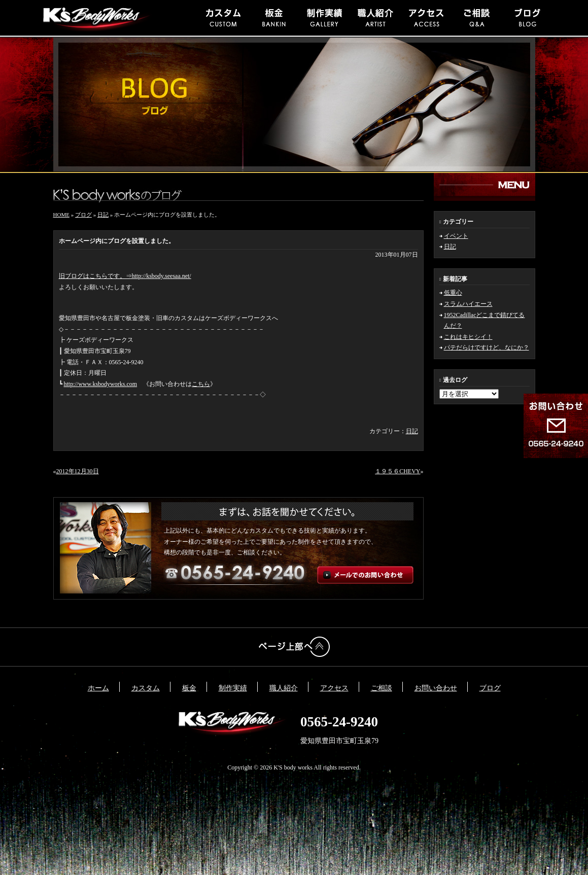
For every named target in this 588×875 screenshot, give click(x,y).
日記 (450, 247)
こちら (201, 384)
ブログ (83, 215)
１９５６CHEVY (397, 471)
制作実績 (233, 688)
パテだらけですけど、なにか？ (487, 347)
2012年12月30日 (78, 471)
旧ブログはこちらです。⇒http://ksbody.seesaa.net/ (125, 276)
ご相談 (382, 688)
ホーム (98, 688)
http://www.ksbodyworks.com (101, 384)
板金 (189, 688)
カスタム (146, 688)
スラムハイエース (468, 304)
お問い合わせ (436, 688)
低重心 (453, 293)
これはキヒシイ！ (468, 337)
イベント (456, 236)
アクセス (334, 688)
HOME (61, 215)
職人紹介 (284, 688)
